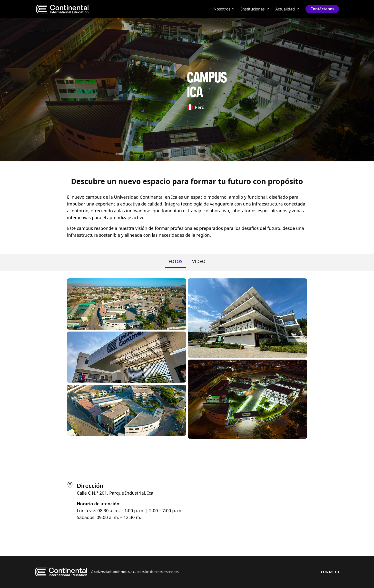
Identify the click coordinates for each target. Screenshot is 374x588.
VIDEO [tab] (199, 261)
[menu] (62, 9)
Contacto (330, 572)
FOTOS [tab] (176, 261)
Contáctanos (322, 9)
